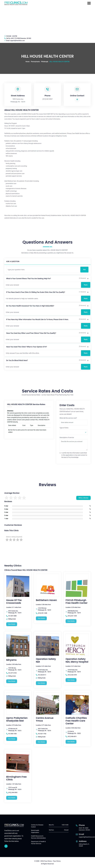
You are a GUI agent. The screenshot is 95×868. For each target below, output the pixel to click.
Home (28, 62)
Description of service (67, 438)
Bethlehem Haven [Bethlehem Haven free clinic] (46, 600)
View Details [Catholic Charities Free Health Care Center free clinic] (71, 742)
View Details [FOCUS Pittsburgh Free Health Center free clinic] (71, 621)
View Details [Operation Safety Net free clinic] (41, 683)
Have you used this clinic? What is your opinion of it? (27, 347)
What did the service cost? (68, 418)
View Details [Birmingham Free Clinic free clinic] (12, 798)
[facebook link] (6, 846)
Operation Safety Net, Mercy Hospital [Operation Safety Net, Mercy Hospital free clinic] (77, 660)
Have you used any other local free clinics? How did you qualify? (31, 333)
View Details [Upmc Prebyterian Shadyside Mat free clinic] (12, 739)
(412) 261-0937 (47, 99)
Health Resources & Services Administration (38, 837)
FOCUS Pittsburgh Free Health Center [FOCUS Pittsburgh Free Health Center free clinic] (77, 602)
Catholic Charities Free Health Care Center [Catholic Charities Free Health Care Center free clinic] (76, 721)
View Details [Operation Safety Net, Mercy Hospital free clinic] (71, 680)
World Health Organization (35, 831)
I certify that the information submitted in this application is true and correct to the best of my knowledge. (74, 455)
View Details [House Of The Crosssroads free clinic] (12, 624)
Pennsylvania (35, 62)
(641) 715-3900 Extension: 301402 (21, 38)
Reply (86, 285)
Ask (84, 270)
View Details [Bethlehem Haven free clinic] (41, 618)
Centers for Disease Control (37, 826)
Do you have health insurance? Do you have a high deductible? (30, 306)
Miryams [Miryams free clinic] (11, 660)
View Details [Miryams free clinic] (12, 681)
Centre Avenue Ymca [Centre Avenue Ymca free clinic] (45, 719)
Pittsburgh (45, 62)
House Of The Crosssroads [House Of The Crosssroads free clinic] (14, 602)
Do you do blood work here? (17, 360)
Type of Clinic (64, 428)
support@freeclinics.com (17, 41)
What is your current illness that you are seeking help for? (29, 279)
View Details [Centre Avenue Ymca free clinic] (41, 742)
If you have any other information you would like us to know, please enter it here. (37, 319)
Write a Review (83, 498)
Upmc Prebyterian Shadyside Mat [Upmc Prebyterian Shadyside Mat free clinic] (17, 719)
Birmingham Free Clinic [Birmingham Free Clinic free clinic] (16, 778)
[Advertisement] (47, 20)
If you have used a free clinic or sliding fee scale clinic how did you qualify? (36, 292)
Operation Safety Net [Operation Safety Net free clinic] (46, 660)
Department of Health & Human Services (38, 843)
